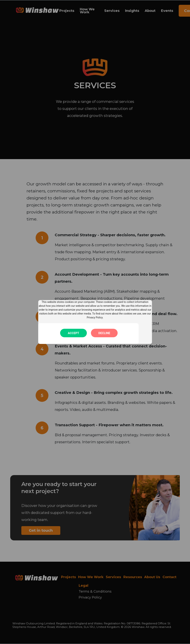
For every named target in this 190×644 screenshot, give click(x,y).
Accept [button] (74, 333)
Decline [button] (104, 333)
